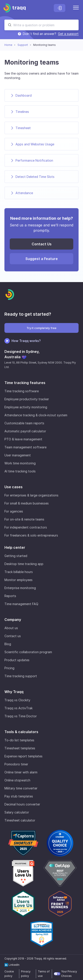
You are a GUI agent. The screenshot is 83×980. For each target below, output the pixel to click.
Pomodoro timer (16, 764)
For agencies (14, 511)
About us (11, 628)
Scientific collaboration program (28, 652)
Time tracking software (22, 391)
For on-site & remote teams (24, 519)
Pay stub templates (19, 796)
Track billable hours (19, 572)
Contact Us (42, 244)
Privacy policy (26, 974)
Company (13, 620)
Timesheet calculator (20, 820)
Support (23, 45)
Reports (10, 596)
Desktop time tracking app (24, 564)
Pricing (9, 668)
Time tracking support (21, 676)
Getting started (16, 556)
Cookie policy (9, 974)
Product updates (17, 660)
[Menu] (76, 8)
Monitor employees (18, 580)
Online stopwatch (17, 780)
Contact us (13, 636)
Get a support (68, 34)
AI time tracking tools (20, 471)
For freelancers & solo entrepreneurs (31, 535)
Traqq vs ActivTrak (18, 708)
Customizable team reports (24, 423)
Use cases (14, 487)
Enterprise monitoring (20, 588)
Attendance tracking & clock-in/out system (36, 415)
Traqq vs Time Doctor (21, 716)
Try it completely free (41, 328)
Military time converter (21, 788)
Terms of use (44, 974)
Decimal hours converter (22, 804)
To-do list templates (19, 740)
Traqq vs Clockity (17, 700)
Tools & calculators (21, 732)
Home (8, 45)
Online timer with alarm (21, 772)
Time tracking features (25, 383)
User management (18, 455)
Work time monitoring (20, 463)
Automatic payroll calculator (25, 431)
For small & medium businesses (27, 503)
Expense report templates (23, 756)
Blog (8, 644)
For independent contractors (26, 527)
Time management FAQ (21, 604)
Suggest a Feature (42, 259)
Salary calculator (17, 812)
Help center (15, 547)
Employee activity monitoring (26, 407)
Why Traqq (14, 692)
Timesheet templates (20, 748)
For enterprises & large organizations (31, 495)
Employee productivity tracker (27, 399)
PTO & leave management (23, 439)
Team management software (25, 447)
